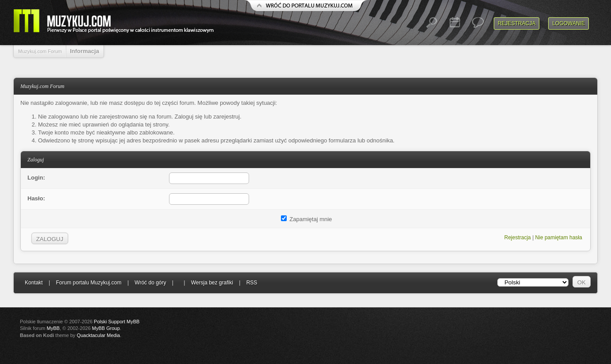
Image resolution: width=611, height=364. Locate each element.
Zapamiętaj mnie (307, 219)
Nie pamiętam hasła (559, 238)
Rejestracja (517, 23)
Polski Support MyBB (117, 322)
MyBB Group (106, 328)
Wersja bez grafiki (212, 283)
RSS (252, 283)
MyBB (53, 328)
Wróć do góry (150, 283)
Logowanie (569, 23)
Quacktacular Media (98, 335)
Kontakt (34, 283)
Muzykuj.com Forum (40, 51)
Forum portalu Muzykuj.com (89, 283)
